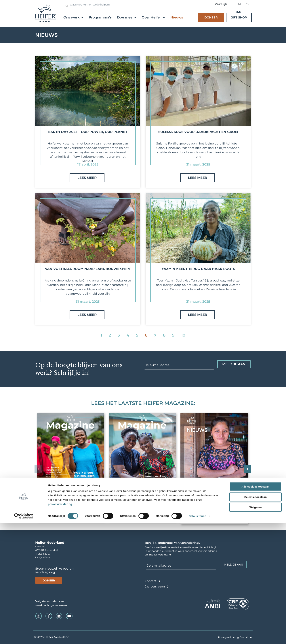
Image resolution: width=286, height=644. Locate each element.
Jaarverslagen (155, 586)
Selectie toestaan (256, 618)
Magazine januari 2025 (204, 513)
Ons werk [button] (73, 17)
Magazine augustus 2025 (134, 510)
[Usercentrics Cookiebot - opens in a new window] (24, 637)
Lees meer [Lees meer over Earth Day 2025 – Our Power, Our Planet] (87, 178)
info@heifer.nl (43, 557)
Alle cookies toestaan (255, 607)
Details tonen (197, 637)
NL (240, 4)
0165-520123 (44, 554)
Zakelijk (221, 4)
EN (248, 4)
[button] (245, 469)
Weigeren (255, 628)
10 (183, 335)
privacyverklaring (60, 625)
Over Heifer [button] (153, 17)
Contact (151, 581)
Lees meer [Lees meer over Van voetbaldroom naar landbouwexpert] (87, 315)
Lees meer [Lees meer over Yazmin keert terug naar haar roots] (198, 315)
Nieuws (177, 17)
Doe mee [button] (127, 17)
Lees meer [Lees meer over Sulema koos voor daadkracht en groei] (198, 178)
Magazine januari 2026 (61, 510)
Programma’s (100, 17)
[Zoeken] (67, 6)
